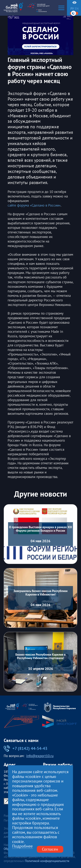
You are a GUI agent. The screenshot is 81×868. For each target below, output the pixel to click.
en (77, 9)
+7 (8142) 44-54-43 (26, 748)
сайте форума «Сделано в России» (34, 205)
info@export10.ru (40, 756)
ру (72, 9)
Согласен (50, 849)
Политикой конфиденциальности (47, 861)
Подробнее (22, 846)
